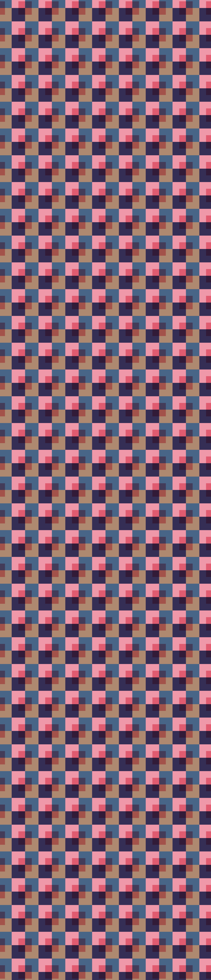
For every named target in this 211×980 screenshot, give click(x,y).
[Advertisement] (105, 113)
